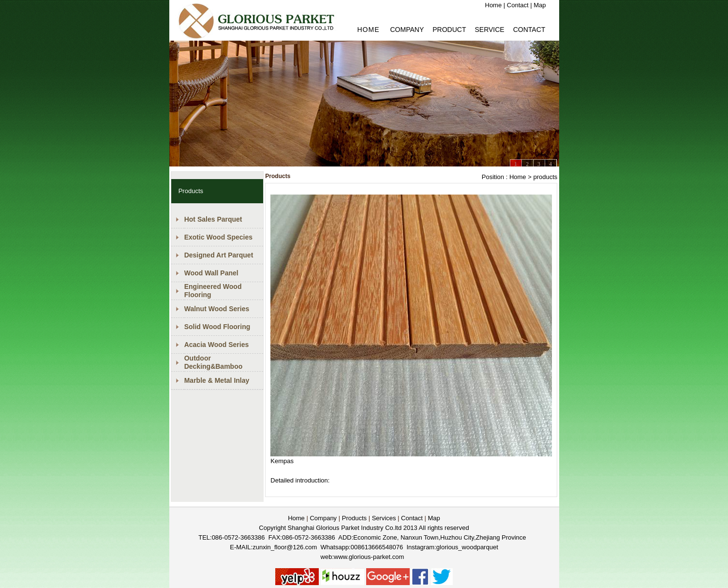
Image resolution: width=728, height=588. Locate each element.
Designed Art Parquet (219, 255)
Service (489, 30)
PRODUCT (449, 30)
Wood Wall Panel (211, 273)
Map (540, 5)
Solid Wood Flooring (217, 327)
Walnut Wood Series (217, 309)
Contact (518, 5)
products (545, 177)
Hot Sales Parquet (213, 219)
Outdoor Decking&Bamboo (214, 362)
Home (494, 5)
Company (407, 30)
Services (384, 518)
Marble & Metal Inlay (217, 380)
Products (354, 518)
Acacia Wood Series (217, 345)
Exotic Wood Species (218, 237)
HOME (369, 30)
